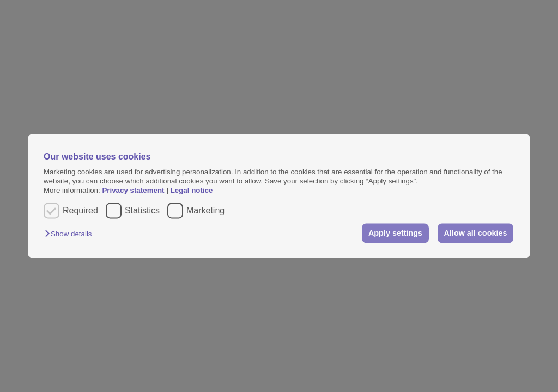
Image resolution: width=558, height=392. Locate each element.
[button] (71, 234)
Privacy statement (133, 191)
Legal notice (192, 191)
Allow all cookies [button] (476, 233)
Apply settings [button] (395, 233)
